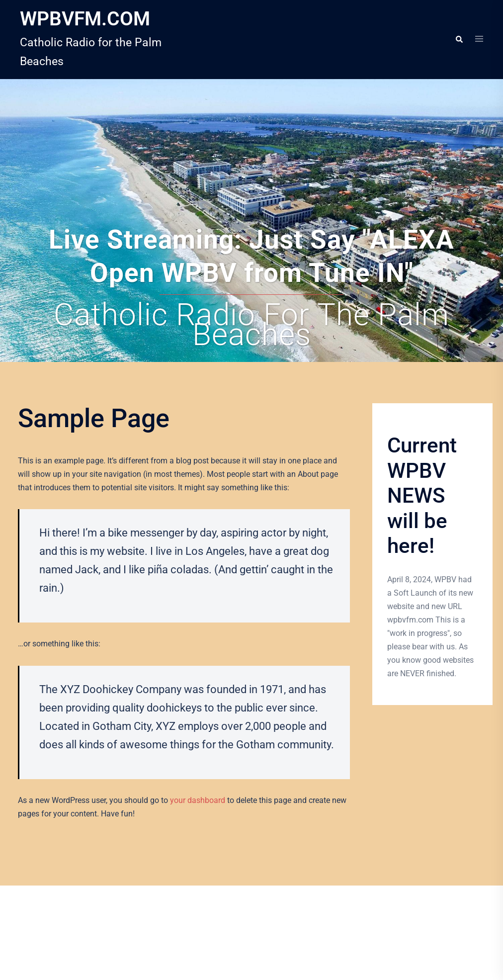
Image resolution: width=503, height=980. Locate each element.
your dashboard (198, 800)
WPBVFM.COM (85, 19)
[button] (459, 39)
